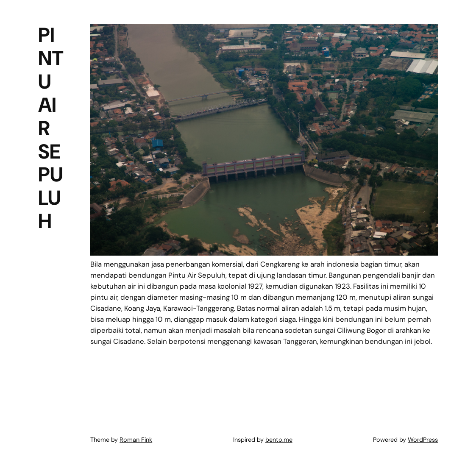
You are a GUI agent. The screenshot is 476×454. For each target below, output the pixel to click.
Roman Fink (136, 440)
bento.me (279, 440)
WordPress (423, 440)
